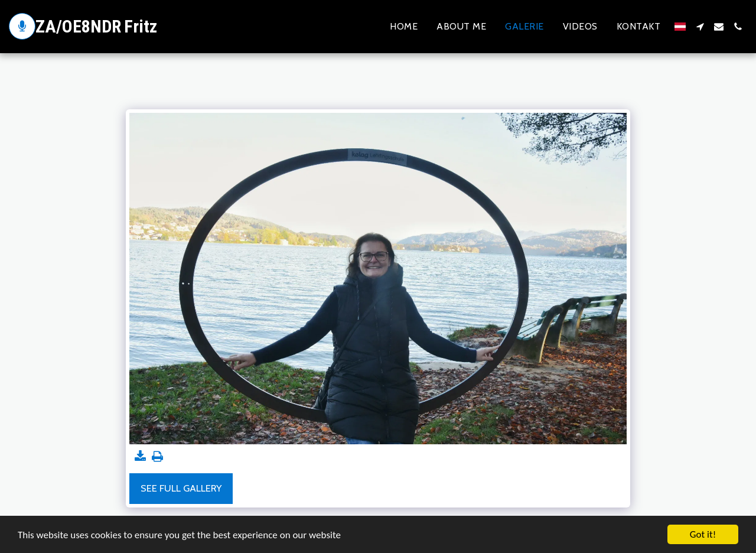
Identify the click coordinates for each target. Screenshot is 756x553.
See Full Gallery (181, 488)
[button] (700, 27)
